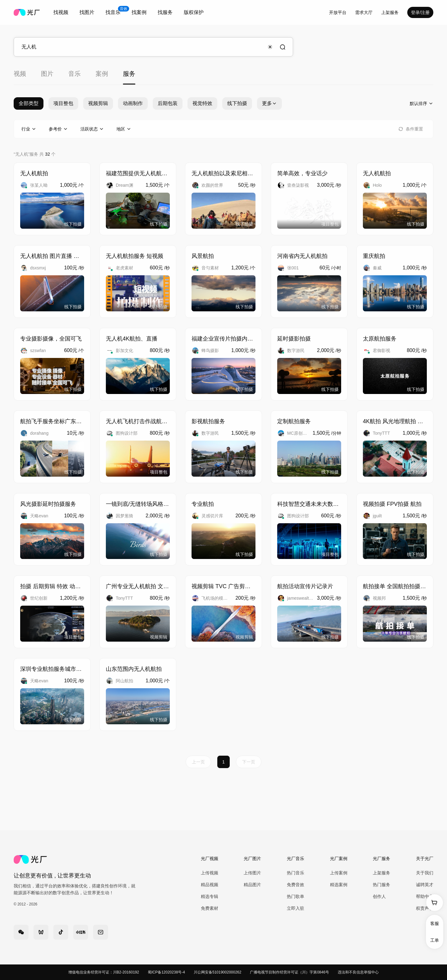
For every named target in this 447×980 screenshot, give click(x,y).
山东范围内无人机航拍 (134, 669)
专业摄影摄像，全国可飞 (51, 339)
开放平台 (338, 12)
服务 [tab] (129, 74)
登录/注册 (420, 12)
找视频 (61, 12)
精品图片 (252, 885)
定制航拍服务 (294, 421)
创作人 (379, 896)
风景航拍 (203, 256)
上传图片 (252, 873)
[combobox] (61, 12)
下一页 (249, 762)
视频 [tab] (20, 74)
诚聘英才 (425, 885)
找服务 (165, 12)
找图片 (87, 12)
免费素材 (210, 908)
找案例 (139, 12)
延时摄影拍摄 (294, 339)
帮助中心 (425, 896)
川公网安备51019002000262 (217, 972)
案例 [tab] (102, 74)
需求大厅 (364, 12)
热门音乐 (296, 873)
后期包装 (168, 103)
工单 (435, 940)
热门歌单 (296, 896)
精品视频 (210, 885)
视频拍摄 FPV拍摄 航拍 (392, 504)
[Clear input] (270, 47)
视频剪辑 (98, 103)
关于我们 (425, 873)
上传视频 (210, 873)
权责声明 (425, 908)
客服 (435, 923)
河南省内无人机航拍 (302, 256)
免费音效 (296, 885)
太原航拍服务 (380, 339)
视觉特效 (202, 103)
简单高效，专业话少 (302, 173)
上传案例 (339, 873)
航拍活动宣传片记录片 (305, 586)
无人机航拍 (34, 173)
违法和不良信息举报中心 (358, 972)
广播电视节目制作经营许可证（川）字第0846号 (289, 972)
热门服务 (382, 885)
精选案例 (339, 885)
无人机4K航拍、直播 (132, 339)
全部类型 (29, 103)
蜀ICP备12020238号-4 (166, 972)
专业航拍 (203, 504)
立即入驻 (296, 908)
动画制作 (133, 103)
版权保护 (194, 12)
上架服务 (390, 12)
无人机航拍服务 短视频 (135, 256)
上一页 (198, 762)
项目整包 (63, 103)
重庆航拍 (374, 256)
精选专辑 (210, 896)
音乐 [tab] (74, 74)
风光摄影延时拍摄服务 (48, 504)
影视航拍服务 (208, 421)
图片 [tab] (47, 74)
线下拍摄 (237, 103)
